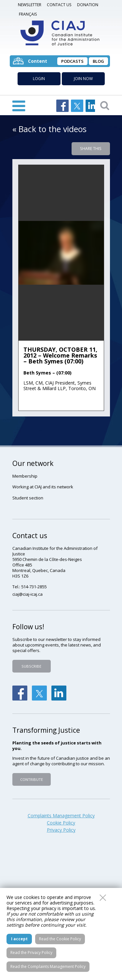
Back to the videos (53, 129)
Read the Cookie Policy (60, 939)
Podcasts (72, 61)
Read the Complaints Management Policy (48, 966)
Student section (28, 498)
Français (28, 14)
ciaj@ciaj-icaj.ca (27, 594)
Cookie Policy (61, 823)
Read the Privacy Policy (31, 953)
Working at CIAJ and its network (43, 487)
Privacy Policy (61, 830)
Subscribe (31, 666)
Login (39, 79)
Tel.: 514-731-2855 (29, 587)
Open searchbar (105, 105)
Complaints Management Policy (61, 816)
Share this (91, 149)
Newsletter (30, 5)
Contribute (32, 779)
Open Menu (19, 105)
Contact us (59, 5)
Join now (83, 79)
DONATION (88, 5)
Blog (98, 61)
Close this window (103, 898)
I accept (19, 939)
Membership (25, 476)
